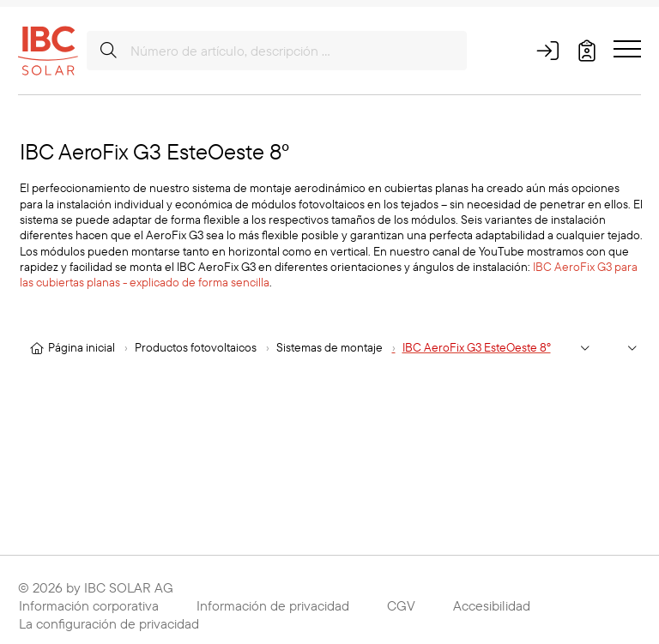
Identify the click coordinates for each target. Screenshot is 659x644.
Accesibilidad (492, 605)
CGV (401, 605)
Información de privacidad (273, 605)
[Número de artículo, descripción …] (277, 51)
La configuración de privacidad (109, 623)
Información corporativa (89, 605)
